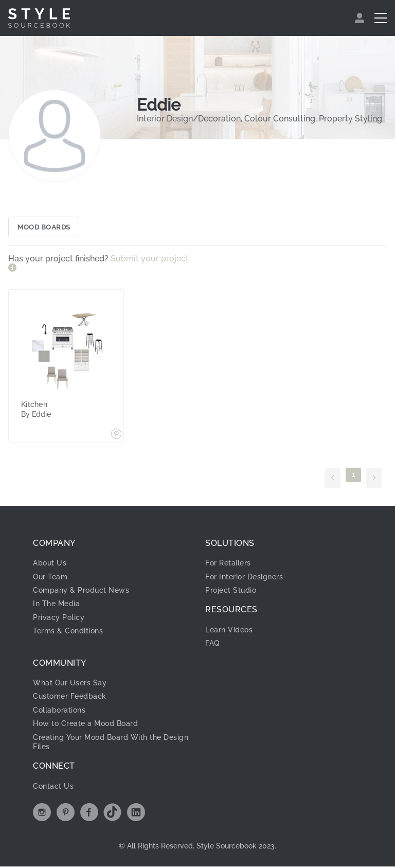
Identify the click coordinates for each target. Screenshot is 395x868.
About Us (50, 564)
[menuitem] (361, 18)
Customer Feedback (70, 698)
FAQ (212, 645)
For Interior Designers (244, 578)
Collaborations (59, 712)
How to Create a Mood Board (85, 725)
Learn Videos (229, 631)
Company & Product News (81, 592)
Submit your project (150, 260)
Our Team (50, 578)
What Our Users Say (70, 684)
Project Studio (231, 592)
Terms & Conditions (68, 632)
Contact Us (53, 788)
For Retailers (228, 564)
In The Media (56, 605)
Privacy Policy (59, 619)
